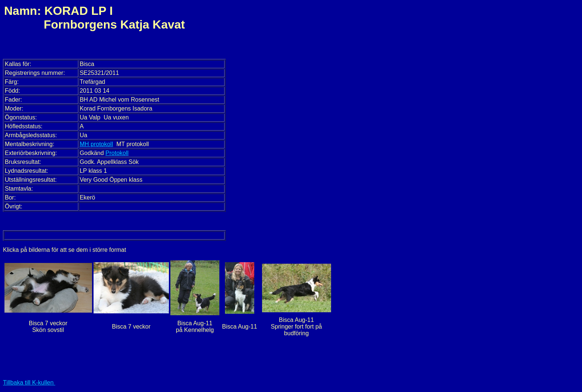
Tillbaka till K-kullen (29, 383)
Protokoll (117, 153)
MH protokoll (97, 144)
